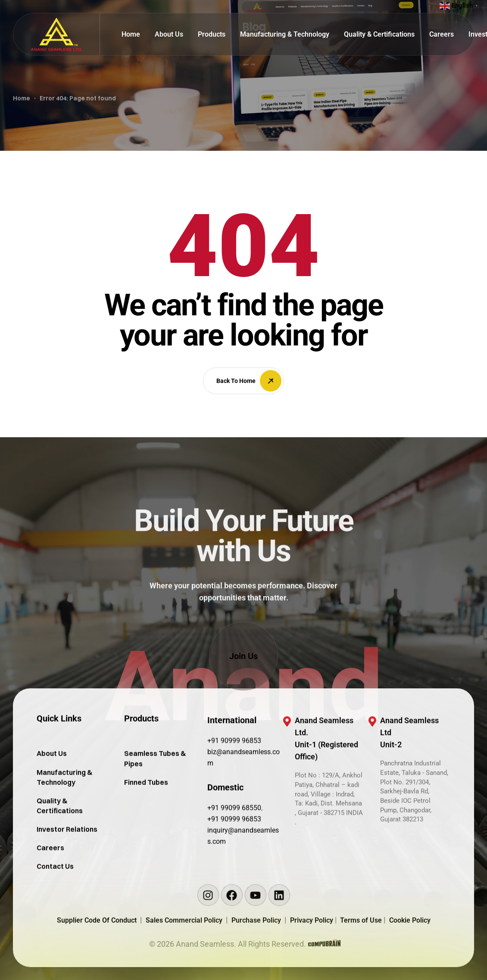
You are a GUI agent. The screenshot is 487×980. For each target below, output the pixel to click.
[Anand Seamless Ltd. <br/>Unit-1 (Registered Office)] (287, 759)
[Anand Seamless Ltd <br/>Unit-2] (372, 759)
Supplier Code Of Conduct (97, 957)
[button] (243, 656)
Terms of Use (362, 957)
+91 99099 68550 (234, 845)
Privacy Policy (312, 957)
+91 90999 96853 (234, 778)
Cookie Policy (410, 957)
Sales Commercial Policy (186, 957)
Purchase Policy (258, 957)
